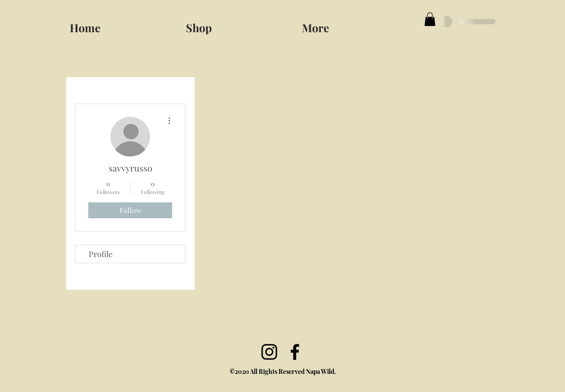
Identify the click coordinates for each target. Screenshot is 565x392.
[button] (356, 24)
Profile (101, 254)
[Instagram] (269, 352)
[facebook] (295, 352)
